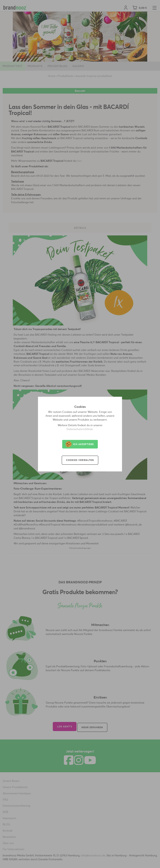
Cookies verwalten (80, 460)
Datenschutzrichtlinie (80, 429)
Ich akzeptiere (80, 444)
